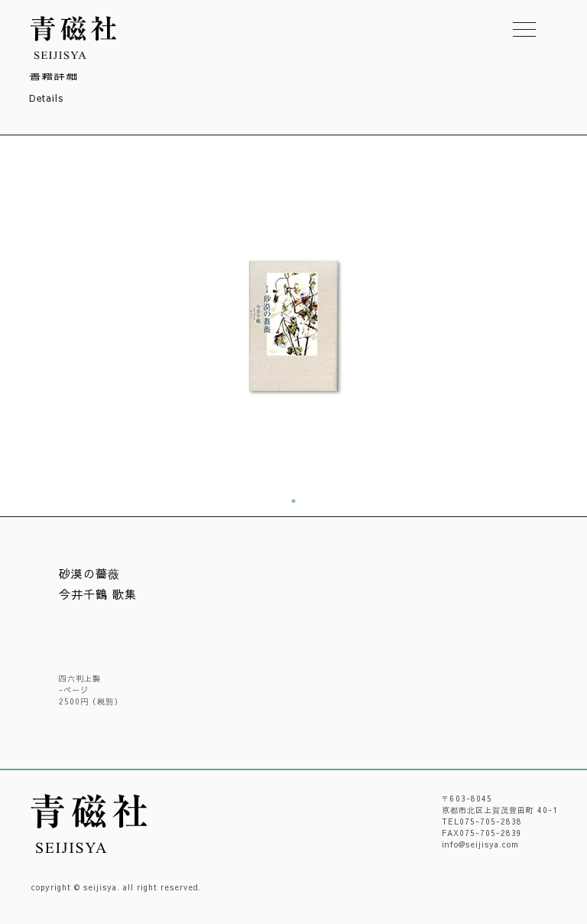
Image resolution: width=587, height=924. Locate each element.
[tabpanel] (293, 326)
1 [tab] (293, 501)
